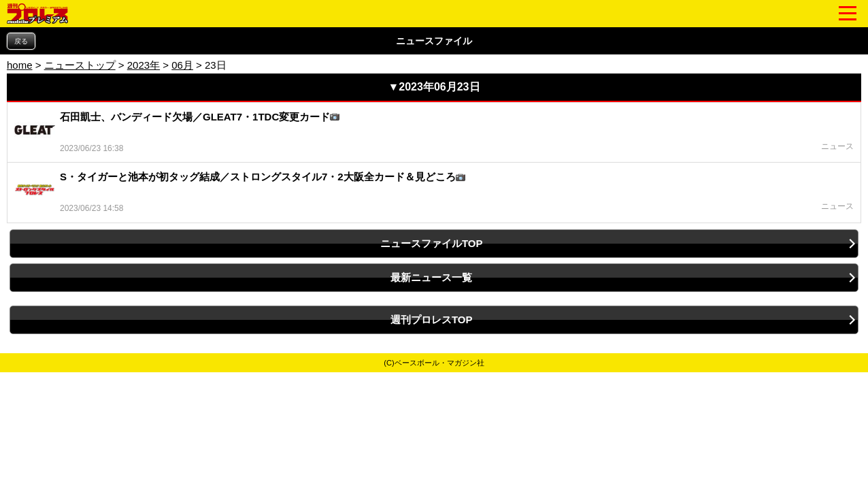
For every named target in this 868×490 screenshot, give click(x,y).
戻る (21, 41)
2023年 (144, 65)
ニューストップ (80, 65)
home (20, 65)
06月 (182, 65)
